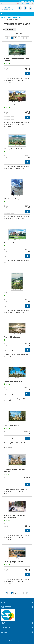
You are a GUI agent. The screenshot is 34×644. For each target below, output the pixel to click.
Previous (6, 38)
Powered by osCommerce (26, 642)
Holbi (18, 642)
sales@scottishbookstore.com (2, 3)
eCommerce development (9, 642)
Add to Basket (27, 74)
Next (28, 38)
